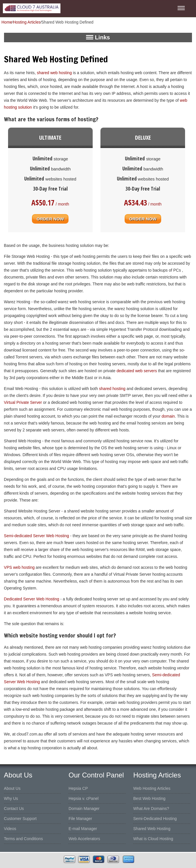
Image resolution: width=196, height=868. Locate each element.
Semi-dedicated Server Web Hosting (37, 536)
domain (168, 416)
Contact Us (14, 809)
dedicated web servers (137, 371)
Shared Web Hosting (152, 829)
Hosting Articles (27, 22)
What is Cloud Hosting (153, 839)
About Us (12, 788)
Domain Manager (84, 809)
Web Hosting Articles (152, 788)
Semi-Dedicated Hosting (155, 819)
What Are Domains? (151, 809)
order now (50, 218)
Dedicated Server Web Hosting (32, 599)
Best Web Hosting (149, 798)
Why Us (11, 798)
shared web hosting (54, 73)
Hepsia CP (78, 788)
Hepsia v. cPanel (83, 798)
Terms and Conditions (23, 839)
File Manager (80, 819)
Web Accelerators (84, 839)
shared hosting (112, 389)
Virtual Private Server (23, 402)
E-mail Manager (83, 829)
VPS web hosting (19, 567)
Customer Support (20, 819)
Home (7, 22)
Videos (10, 829)
